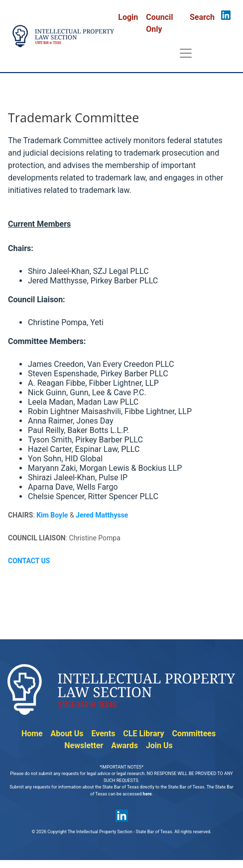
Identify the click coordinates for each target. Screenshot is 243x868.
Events (103, 734)
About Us (67, 734)
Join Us (159, 745)
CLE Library (143, 734)
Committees (194, 734)
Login (128, 17)
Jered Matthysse (102, 515)
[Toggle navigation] (186, 53)
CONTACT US (29, 561)
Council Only (159, 23)
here (147, 794)
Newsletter (84, 745)
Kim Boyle (52, 515)
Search (202, 17)
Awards (124, 745)
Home (32, 734)
